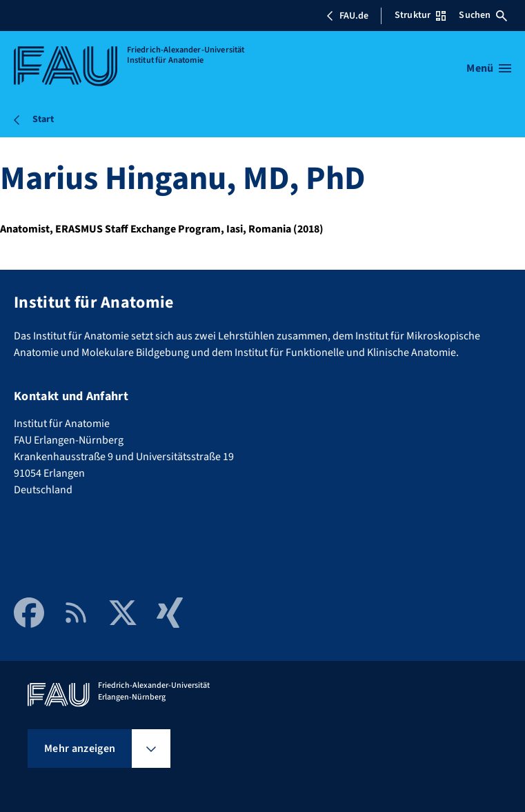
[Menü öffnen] (489, 68)
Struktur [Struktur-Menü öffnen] (420, 15)
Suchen (483, 15)
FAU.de (347, 16)
